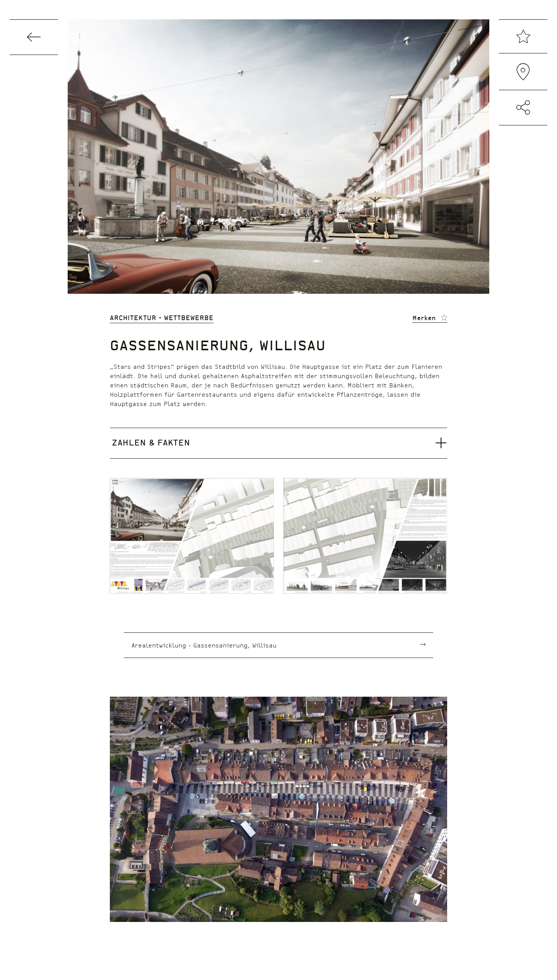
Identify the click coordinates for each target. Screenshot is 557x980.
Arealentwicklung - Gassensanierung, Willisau (204, 645)
